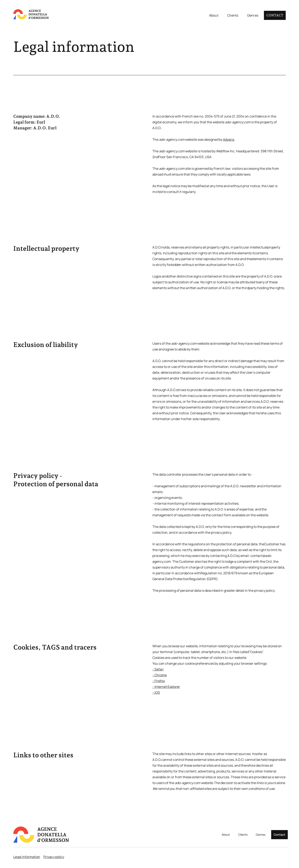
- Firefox (159, 681)
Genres (253, 15)
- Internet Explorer (166, 687)
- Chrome (160, 675)
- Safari (158, 669)
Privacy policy (54, 857)
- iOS (156, 692)
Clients (233, 15)
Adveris (229, 139)
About (214, 15)
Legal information (27, 857)
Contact (275, 15)
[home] (31, 14)
